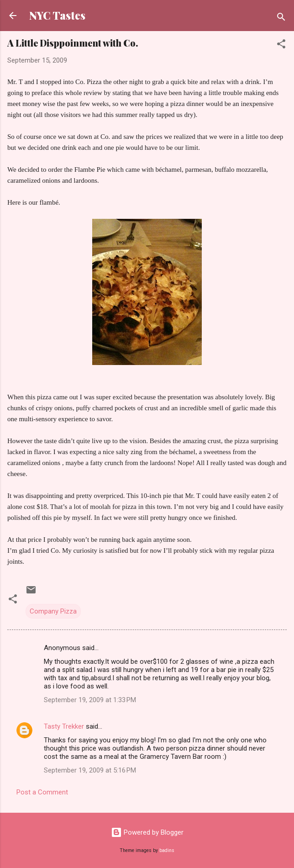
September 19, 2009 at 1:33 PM (90, 700)
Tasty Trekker (64, 726)
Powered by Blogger (147, 832)
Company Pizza (53, 611)
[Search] (281, 19)
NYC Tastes (57, 15)
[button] (281, 45)
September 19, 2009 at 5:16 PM (90, 770)
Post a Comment (42, 792)
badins (167, 850)
